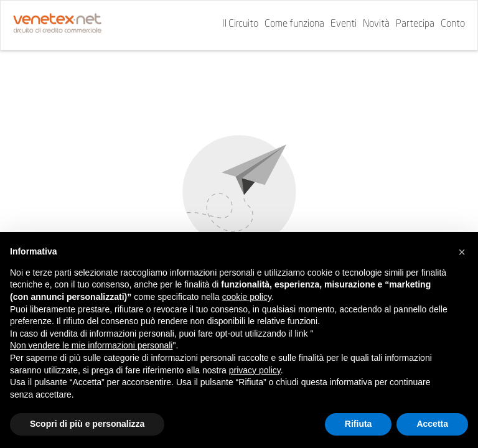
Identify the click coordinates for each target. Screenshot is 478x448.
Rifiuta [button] (358, 424)
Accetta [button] (432, 424)
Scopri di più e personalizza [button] (87, 424)
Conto (453, 24)
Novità (376, 24)
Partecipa (415, 24)
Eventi (344, 24)
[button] (462, 252)
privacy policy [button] (255, 370)
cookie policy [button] (247, 297)
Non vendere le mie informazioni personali (91, 345)
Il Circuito (240, 24)
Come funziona (294, 24)
